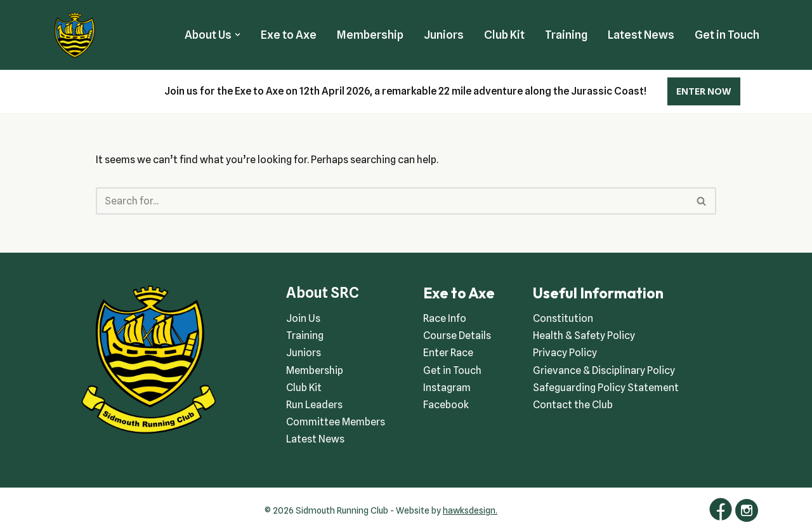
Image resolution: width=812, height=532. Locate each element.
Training (566, 35)
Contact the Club (573, 405)
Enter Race (448, 353)
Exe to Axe (289, 35)
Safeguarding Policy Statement (606, 388)
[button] (238, 35)
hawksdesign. (470, 510)
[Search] (392, 201)
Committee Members (336, 422)
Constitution (563, 318)
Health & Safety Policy (584, 336)
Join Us (303, 318)
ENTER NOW (704, 91)
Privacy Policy (565, 353)
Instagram (447, 388)
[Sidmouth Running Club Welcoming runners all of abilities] (75, 35)
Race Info (445, 318)
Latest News (641, 35)
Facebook (446, 405)
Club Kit (504, 35)
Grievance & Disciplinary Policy (604, 370)
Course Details (457, 336)
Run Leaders (314, 405)
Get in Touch (727, 35)
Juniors (444, 35)
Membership (370, 35)
